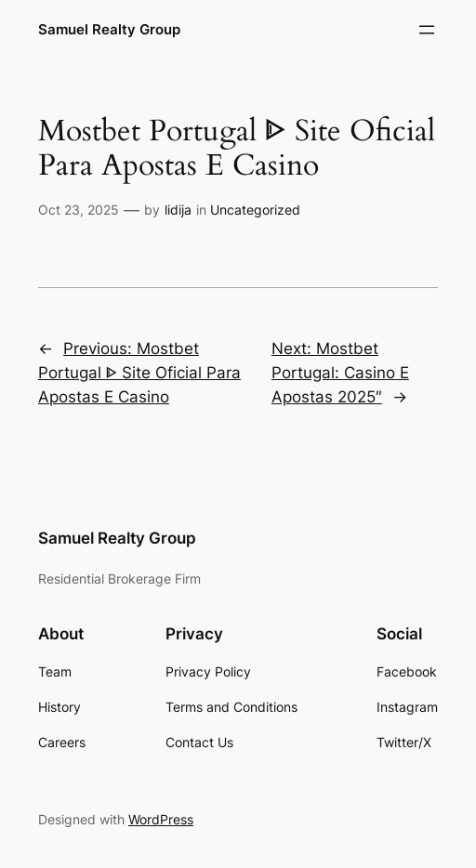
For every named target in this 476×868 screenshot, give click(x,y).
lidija (178, 210)
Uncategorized (255, 210)
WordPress (161, 819)
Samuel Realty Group (109, 29)
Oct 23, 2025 (79, 210)
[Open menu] (427, 30)
